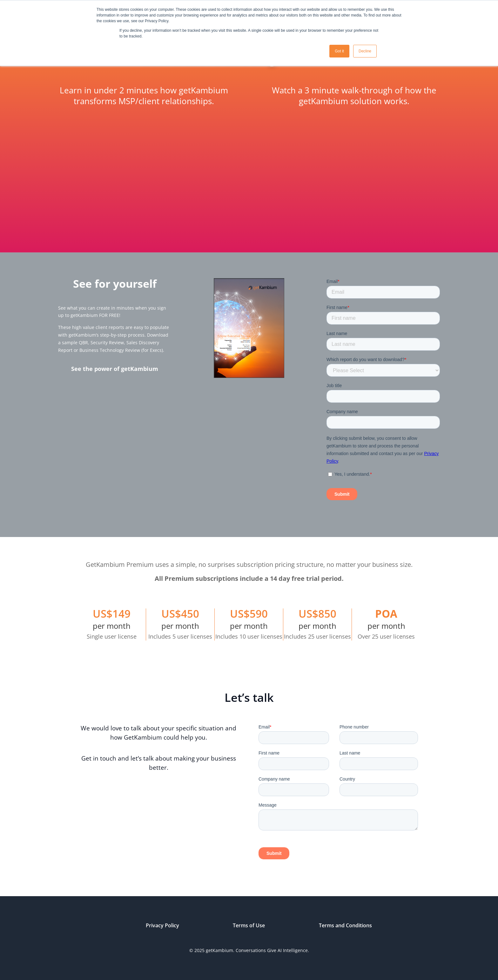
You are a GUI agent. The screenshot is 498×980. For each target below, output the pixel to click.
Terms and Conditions (345, 925)
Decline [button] (365, 51)
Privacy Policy (162, 925)
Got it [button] (339, 51)
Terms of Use (249, 925)
